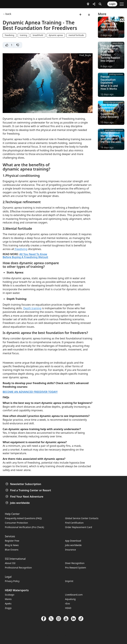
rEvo (68, 604)
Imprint (69, 581)
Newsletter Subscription (24, 484)
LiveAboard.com (74, 595)
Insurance (71, 550)
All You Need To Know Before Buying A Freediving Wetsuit (25, 256)
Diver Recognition (75, 563)
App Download (73, 541)
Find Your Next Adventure (25, 497)
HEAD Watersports (17, 590)
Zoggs (8, 608)
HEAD (68, 608)
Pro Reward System (76, 568)
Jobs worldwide (18, 503)
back (8, 14)
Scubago (10, 595)
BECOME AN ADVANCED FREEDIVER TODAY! (30, 392)
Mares (8, 599)
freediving (21, 249)
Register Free (12, 541)
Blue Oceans (12, 550)
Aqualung (70, 599)
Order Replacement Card (79, 527)
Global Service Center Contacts (82, 518)
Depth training (32, 308)
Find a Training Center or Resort (29, 490)
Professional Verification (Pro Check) (24, 527)
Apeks (8, 604)
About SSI (10, 563)
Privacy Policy (12, 581)
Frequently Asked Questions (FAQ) (23, 518)
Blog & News (12, 545)
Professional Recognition (18, 568)
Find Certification (74, 523)
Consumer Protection (17, 523)
